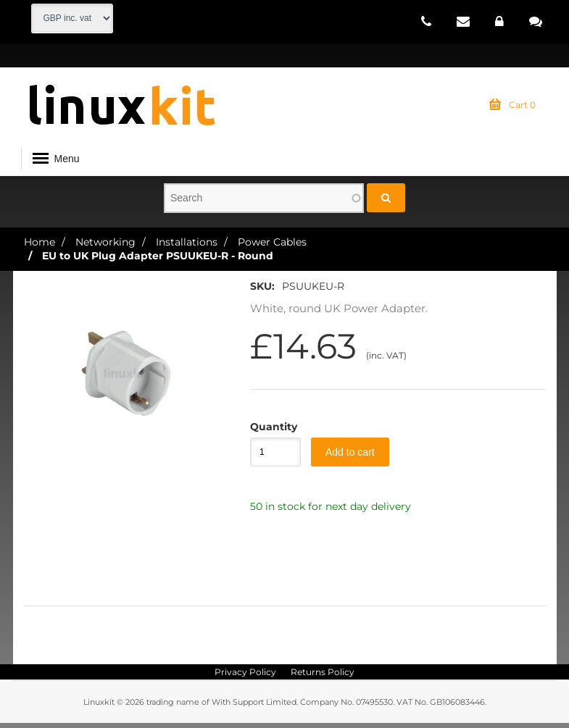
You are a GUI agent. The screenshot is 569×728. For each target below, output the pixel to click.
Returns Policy (323, 677)
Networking (105, 246)
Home (40, 246)
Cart (512, 110)
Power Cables (272, 246)
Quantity (268, 432)
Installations (187, 246)
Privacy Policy (245, 677)
